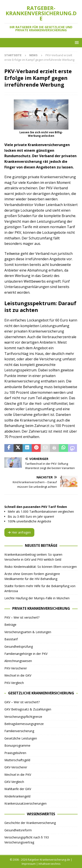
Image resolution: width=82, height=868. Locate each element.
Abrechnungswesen (18, 661)
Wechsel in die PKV (18, 775)
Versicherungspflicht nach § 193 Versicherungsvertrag (27, 840)
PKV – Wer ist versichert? (22, 617)
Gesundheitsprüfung (19, 646)
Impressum (29, 864)
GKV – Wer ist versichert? (22, 702)
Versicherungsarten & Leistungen (28, 632)
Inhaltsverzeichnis (49, 864)
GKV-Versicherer (16, 767)
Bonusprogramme (17, 745)
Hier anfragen (19, 532)
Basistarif (11, 639)
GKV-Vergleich (14, 782)
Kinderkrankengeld (17, 796)
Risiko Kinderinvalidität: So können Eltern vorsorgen (41, 567)
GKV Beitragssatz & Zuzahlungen (28, 709)
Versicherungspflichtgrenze (23, 717)
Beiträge (10, 625)
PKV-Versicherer (16, 668)
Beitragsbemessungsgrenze (24, 724)
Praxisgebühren (15, 753)
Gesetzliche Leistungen (21, 738)
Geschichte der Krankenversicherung (30, 823)
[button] (76, 42)
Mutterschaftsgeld (17, 760)
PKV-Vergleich (14, 683)
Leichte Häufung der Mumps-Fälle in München (37, 598)
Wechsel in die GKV (18, 675)
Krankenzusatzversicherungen (25, 803)
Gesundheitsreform (18, 830)
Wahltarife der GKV (18, 789)
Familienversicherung (19, 731)
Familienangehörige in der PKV (26, 654)
